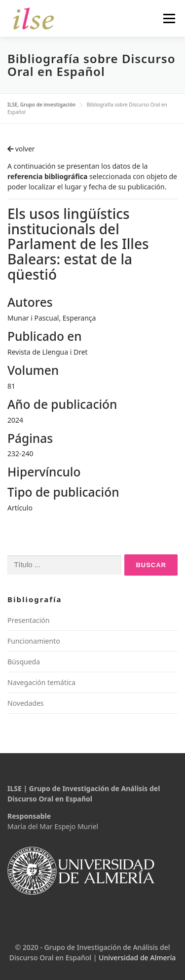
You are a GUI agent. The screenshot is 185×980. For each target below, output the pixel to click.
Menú (169, 18)
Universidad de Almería (137, 958)
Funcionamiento (34, 641)
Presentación (28, 620)
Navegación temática (41, 682)
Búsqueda (24, 662)
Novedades (26, 703)
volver (21, 149)
